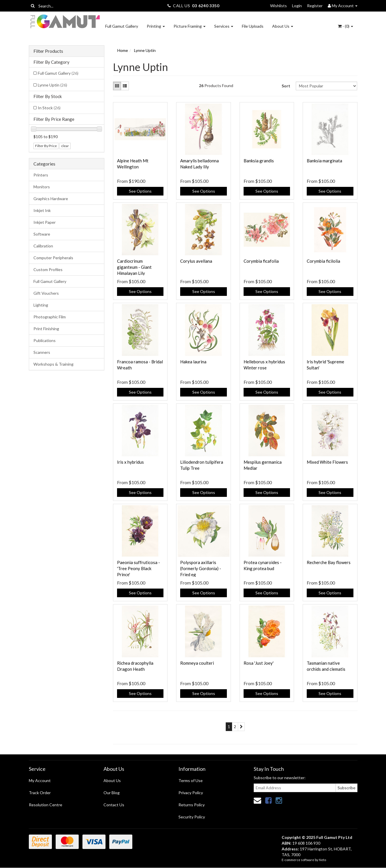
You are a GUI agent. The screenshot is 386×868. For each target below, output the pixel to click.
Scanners (42, 352)
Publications (45, 340)
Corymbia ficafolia (261, 261)
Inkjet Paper (45, 222)
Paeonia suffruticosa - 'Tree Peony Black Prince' (139, 568)
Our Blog (112, 793)
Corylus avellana (196, 261)
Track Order (40, 793)
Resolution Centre (46, 805)
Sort (286, 86)
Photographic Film (50, 317)
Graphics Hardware (51, 199)
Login (297, 6)
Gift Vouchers (46, 293)
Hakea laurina (193, 362)
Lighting (41, 305)
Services (224, 26)
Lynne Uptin (52, 85)
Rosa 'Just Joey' (259, 663)
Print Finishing (46, 329)
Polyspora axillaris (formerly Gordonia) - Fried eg (201, 568)
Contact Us (114, 805)
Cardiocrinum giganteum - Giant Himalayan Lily (134, 267)
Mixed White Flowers (327, 462)
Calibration (43, 246)
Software (42, 234)
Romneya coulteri (197, 663)
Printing (156, 26)
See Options (140, 191)
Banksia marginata (324, 161)
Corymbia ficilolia (323, 261)
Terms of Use (191, 780)
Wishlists (278, 6)
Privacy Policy (191, 793)
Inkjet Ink (42, 210)
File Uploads (253, 26)
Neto (322, 860)
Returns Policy (192, 805)
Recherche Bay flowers (329, 562)
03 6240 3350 (206, 6)
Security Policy (192, 817)
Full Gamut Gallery (122, 26)
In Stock (49, 108)
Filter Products (48, 51)
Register (315, 6)
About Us (283, 26)
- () (345, 26)
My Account (40, 780)
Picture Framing (190, 26)
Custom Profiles (48, 269)
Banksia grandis (259, 161)
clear (65, 146)
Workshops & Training (53, 364)
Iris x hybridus (130, 462)
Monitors (42, 187)
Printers (41, 175)
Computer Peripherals (53, 258)
